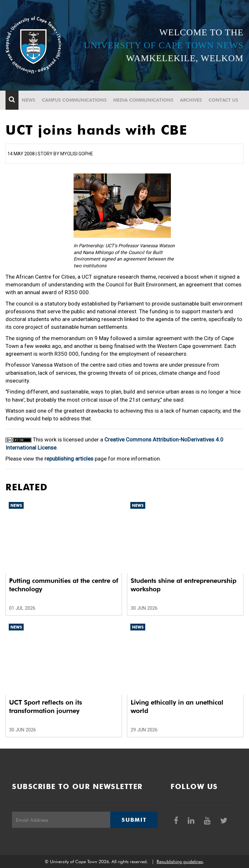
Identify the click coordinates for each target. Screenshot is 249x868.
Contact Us (223, 100)
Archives (191, 100)
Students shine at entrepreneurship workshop (184, 585)
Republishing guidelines (180, 862)
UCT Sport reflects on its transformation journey (46, 707)
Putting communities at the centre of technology (64, 585)
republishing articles (69, 459)
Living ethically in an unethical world (177, 707)
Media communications (143, 100)
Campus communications (74, 100)
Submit (134, 820)
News (29, 100)
